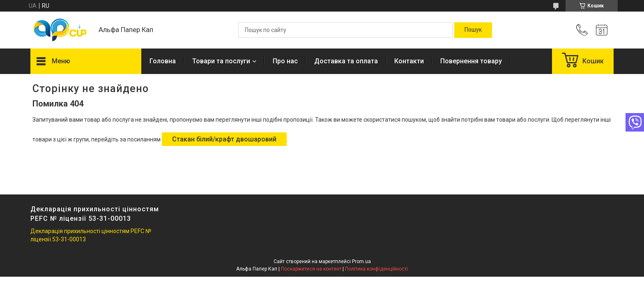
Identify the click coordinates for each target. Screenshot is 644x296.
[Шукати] (473, 30)
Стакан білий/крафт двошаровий (224, 139)
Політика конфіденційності (376, 269)
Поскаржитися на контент (311, 269)
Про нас (285, 61)
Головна (163, 61)
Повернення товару (471, 61)
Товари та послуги (221, 61)
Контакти (409, 61)
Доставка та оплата (346, 61)
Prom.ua (361, 261)
